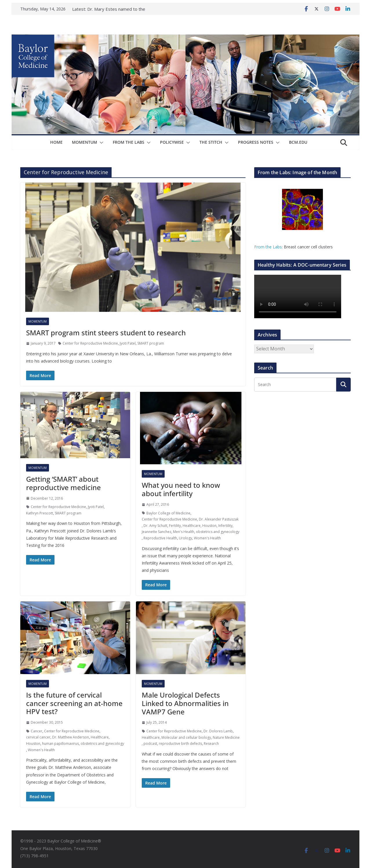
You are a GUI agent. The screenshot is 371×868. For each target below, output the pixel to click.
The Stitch (211, 142)
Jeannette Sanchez (157, 532)
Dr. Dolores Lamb (218, 731)
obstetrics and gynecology (218, 532)
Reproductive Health (160, 538)
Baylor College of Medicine (168, 513)
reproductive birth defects (180, 744)
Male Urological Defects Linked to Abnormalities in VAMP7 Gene (185, 703)
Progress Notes (256, 142)
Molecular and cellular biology (186, 737)
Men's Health (184, 532)
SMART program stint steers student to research (106, 333)
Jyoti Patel (128, 343)
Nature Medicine (226, 737)
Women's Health (207, 538)
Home (56, 142)
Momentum (84, 142)
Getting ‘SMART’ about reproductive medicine (63, 483)
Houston (209, 526)
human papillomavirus (60, 744)
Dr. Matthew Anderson (71, 737)
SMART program (151, 343)
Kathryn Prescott (40, 513)
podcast (150, 744)
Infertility (225, 526)
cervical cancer (38, 737)
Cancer (37, 731)
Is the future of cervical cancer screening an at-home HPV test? (74, 703)
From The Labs (129, 142)
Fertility (175, 526)
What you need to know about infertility (181, 489)
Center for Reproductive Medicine (90, 343)
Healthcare (192, 526)
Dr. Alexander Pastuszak (219, 519)
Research (211, 744)
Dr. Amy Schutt (155, 526)
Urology (185, 538)
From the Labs (268, 247)
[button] (100, 143)
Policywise (172, 142)
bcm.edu (298, 142)
